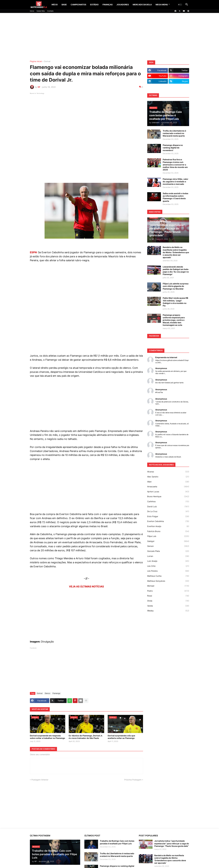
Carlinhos (168, 501)
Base (64, 5)
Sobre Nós (41, 11)
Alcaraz (168, 472)
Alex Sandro (168, 477)
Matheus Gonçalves (168, 581)
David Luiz (168, 507)
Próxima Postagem (133, 780)
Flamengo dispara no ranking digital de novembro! (173, 148)
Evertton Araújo (168, 526)
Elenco (47, 693)
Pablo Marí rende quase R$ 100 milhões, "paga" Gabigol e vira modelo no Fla (175, 302)
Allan (168, 482)
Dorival (47, 61)
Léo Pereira (168, 571)
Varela (168, 606)
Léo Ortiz (168, 566)
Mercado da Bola (142, 5)
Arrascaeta (168, 487)
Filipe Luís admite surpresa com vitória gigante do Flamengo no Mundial (176, 286)
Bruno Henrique (168, 496)
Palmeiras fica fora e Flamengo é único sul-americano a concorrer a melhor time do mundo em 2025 (175, 165)
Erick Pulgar (168, 516)
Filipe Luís (168, 536)
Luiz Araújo (168, 561)
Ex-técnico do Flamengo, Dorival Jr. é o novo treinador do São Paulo (86, 737)
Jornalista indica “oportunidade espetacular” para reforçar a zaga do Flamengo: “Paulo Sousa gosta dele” (172, 843)
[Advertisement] (109, 37)
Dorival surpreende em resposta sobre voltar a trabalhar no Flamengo (47, 737)
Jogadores (123, 5)
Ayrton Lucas (168, 492)
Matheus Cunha (168, 576)
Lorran (168, 556)
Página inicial (36, 61)
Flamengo (56, 693)
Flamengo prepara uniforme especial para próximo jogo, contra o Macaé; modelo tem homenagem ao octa (174, 320)
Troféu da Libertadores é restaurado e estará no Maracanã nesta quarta (174, 133)
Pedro (168, 591)
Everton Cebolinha (168, 521)
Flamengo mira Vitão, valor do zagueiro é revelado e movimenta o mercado (175, 182)
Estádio (94, 5)
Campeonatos (78, 5)
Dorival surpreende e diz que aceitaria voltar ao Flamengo (121, 737)
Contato (50, 11)
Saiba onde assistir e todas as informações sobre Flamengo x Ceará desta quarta (175, 197)
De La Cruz (168, 511)
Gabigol (168, 541)
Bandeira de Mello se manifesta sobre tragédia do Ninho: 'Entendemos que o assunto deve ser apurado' (176, 252)
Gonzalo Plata (168, 551)
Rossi (168, 596)
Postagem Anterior (40, 780)
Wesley (168, 611)
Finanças (108, 5)
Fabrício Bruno (168, 531)
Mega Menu (162, 5)
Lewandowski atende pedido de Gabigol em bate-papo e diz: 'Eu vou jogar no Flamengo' (176, 271)
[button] (180, 5)
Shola (168, 601)
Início (55, 5)
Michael (168, 586)
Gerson (168, 546)
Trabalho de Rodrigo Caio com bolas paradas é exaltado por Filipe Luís (117, 842)
